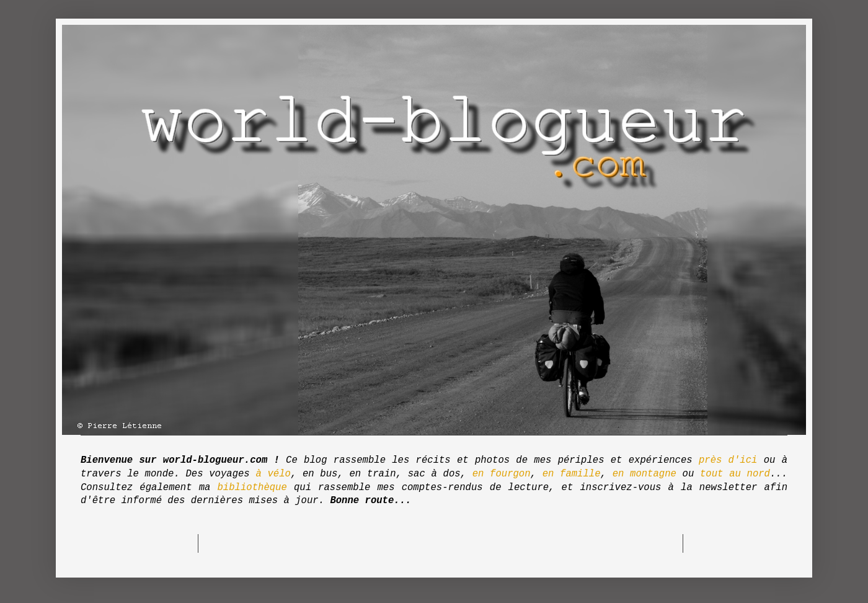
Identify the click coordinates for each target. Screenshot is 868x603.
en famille (572, 474)
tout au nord (735, 474)
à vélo (273, 474)
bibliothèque (252, 488)
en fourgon (502, 474)
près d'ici (728, 460)
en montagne (644, 474)
